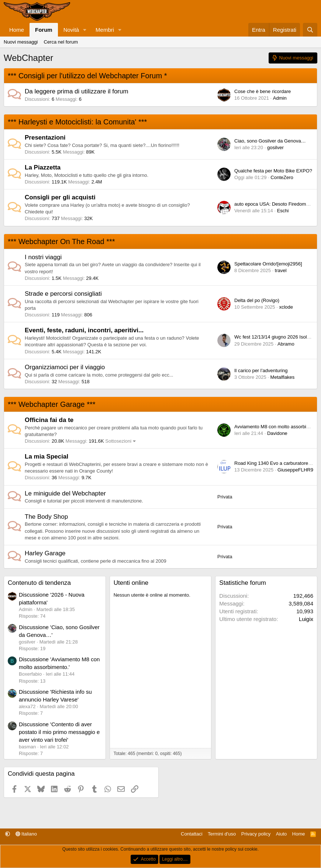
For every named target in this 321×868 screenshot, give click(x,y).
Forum (44, 30)
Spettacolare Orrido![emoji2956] (268, 264)
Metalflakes (283, 377)
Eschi (283, 211)
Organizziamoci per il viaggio (65, 367)
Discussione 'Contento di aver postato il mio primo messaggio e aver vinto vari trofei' (59, 732)
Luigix (306, 619)
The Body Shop (46, 517)
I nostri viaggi (43, 257)
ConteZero (282, 177)
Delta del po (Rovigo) (257, 300)
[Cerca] (310, 30)
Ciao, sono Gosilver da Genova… (270, 141)
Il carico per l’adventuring (261, 370)
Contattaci (192, 834)
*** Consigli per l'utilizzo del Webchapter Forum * (87, 76)
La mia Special (46, 457)
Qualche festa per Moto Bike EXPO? (273, 171)
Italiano (26, 834)
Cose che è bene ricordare (263, 91)
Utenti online (131, 583)
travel (281, 270)
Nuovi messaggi (21, 42)
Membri (105, 30)
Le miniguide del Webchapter (65, 493)
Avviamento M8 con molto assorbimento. (278, 427)
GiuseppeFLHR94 (297, 470)
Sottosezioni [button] (118, 441)
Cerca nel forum (61, 42)
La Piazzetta (43, 167)
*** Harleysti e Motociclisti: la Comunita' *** (77, 122)
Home (17, 30)
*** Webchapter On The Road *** (61, 241)
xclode (286, 307)
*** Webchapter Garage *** (52, 404)
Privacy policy (256, 834)
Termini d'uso (222, 834)
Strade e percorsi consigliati (63, 294)
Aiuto (282, 834)
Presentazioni (45, 138)
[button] (85, 30)
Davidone (277, 433)
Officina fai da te (49, 420)
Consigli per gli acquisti (60, 197)
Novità (71, 30)
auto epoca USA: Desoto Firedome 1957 (277, 204)
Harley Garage (45, 553)
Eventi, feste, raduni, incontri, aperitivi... (84, 330)
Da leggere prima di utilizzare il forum (77, 91)
